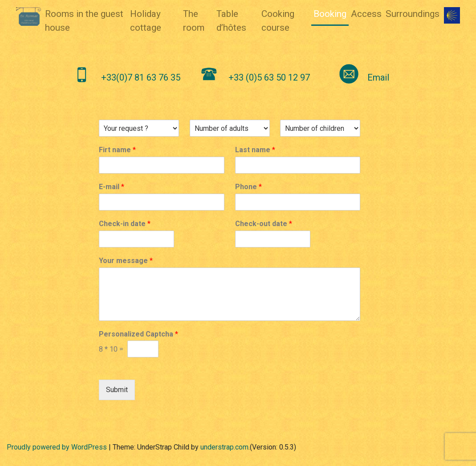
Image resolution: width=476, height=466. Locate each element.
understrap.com (224, 447)
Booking (330, 14)
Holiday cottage (146, 21)
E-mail (112, 187)
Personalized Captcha (138, 334)
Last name (255, 150)
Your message (126, 261)
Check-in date (125, 224)
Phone (248, 187)
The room (194, 21)
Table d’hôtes (231, 21)
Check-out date (264, 224)
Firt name (117, 150)
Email (378, 77)
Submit (117, 390)
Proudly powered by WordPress (57, 447)
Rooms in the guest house (84, 21)
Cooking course (278, 21)
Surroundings (413, 14)
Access (366, 14)
